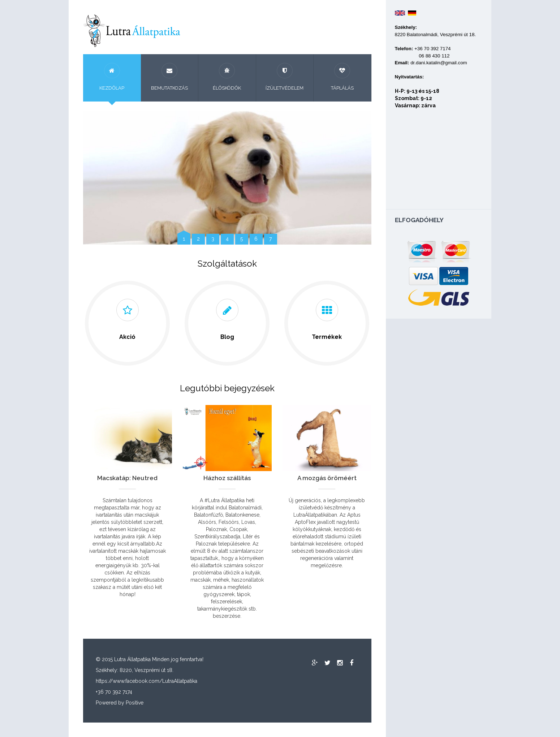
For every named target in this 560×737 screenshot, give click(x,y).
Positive (135, 703)
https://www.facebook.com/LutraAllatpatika (147, 681)
